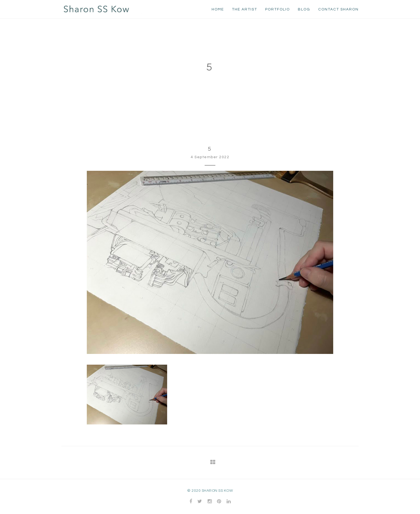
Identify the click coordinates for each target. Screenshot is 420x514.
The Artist (245, 9)
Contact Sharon (338, 9)
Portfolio (277, 9)
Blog (304, 9)
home (218, 9)
